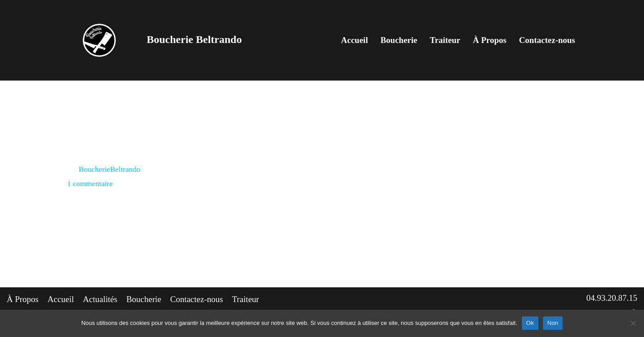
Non (553, 323)
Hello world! (101, 149)
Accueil (355, 40)
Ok (530, 323)
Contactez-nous (547, 40)
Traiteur (445, 40)
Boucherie (399, 40)
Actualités (100, 299)
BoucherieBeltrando (110, 169)
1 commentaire (90, 184)
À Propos (489, 40)
